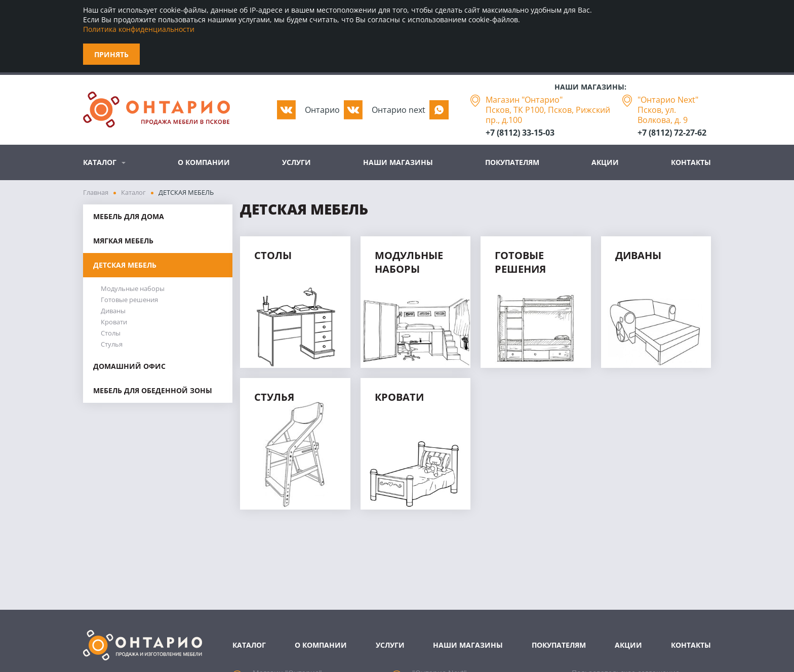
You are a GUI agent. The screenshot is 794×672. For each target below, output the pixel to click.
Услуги (296, 162)
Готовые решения (129, 300)
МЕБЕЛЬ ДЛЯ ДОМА (129, 216)
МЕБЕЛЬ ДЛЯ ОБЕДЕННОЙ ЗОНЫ (153, 390)
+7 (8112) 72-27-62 (672, 133)
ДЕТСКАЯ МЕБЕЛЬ (125, 265)
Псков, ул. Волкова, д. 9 (663, 115)
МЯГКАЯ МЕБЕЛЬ (123, 241)
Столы (111, 333)
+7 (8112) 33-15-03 (520, 133)
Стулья (112, 344)
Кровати (114, 322)
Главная (96, 192)
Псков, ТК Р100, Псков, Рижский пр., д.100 (548, 115)
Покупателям (512, 162)
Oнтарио (322, 110)
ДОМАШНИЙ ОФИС (129, 366)
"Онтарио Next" (668, 100)
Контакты (691, 162)
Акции (605, 162)
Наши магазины (398, 162)
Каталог (100, 162)
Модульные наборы (133, 288)
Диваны (113, 311)
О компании (204, 162)
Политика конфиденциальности (139, 29)
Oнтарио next (399, 110)
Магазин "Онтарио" (524, 100)
